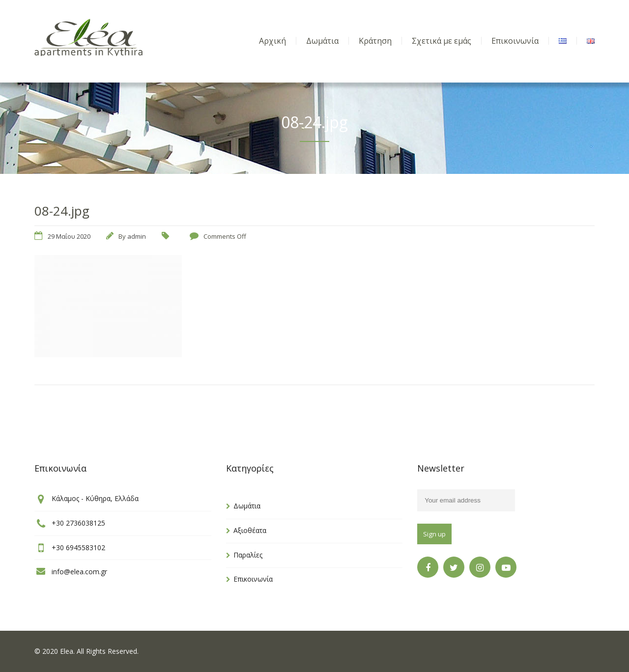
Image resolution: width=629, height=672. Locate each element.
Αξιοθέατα (250, 530)
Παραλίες (248, 555)
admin (137, 236)
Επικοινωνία (253, 579)
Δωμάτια (247, 506)
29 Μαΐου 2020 (69, 236)
